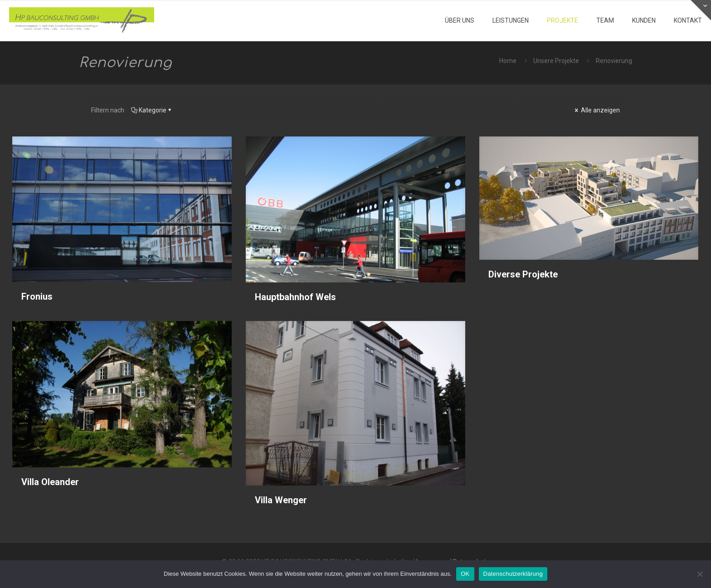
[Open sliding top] (701, 10)
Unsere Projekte (556, 61)
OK (465, 574)
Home (508, 61)
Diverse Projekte (523, 274)
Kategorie (152, 110)
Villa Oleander (50, 482)
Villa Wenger (281, 500)
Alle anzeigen (597, 110)
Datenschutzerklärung (513, 574)
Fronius (37, 296)
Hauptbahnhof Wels (295, 297)
